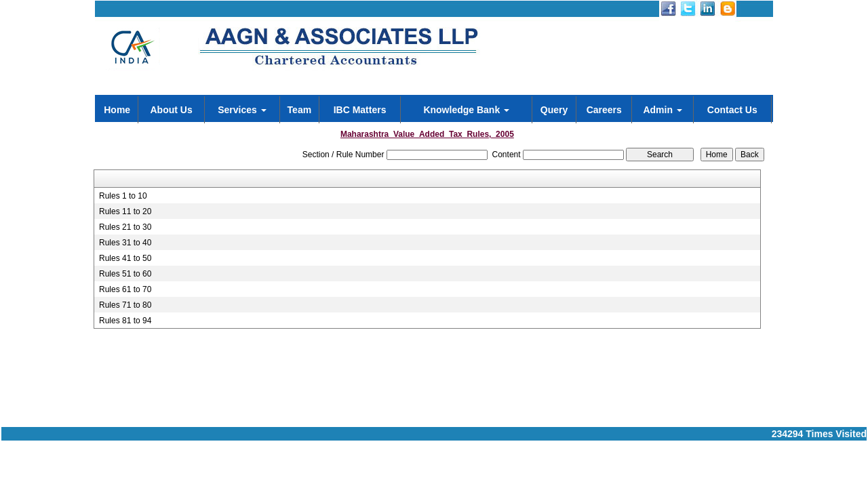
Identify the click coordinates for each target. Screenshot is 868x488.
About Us (171, 110)
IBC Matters (360, 110)
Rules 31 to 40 (125, 243)
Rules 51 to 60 (125, 274)
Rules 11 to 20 (125, 211)
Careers (604, 110)
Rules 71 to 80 (125, 305)
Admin (662, 110)
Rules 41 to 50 (125, 258)
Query (554, 110)
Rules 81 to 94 (125, 321)
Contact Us (732, 110)
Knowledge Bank (466, 110)
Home (117, 110)
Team (300, 110)
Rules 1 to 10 (123, 196)
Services (242, 110)
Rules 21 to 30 (125, 227)
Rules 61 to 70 (125, 289)
